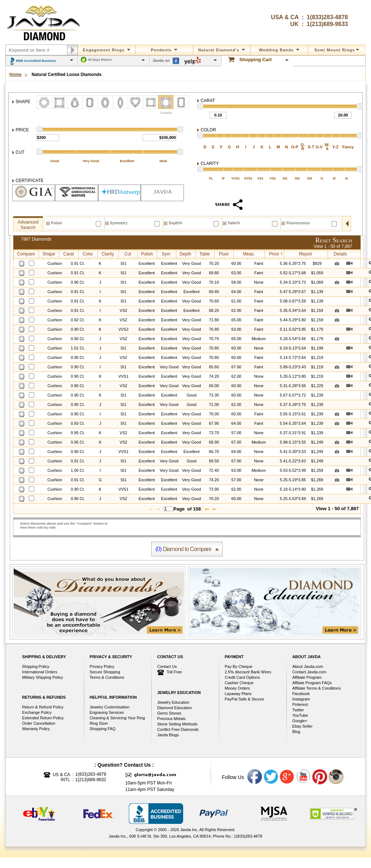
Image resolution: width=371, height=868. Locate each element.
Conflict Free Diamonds (178, 729)
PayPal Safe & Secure (244, 699)
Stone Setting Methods (177, 724)
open (347, 224)
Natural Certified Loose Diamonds (66, 75)
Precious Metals (171, 719)
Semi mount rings (337, 50)
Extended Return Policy (43, 718)
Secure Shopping (105, 672)
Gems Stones (169, 713)
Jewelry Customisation (110, 707)
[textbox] (169, 509)
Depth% (175, 223)
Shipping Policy (36, 666)
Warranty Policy (36, 729)
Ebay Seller (302, 726)
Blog (296, 732)
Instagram (301, 699)
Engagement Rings (107, 50)
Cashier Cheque (239, 683)
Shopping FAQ (103, 729)
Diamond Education (174, 708)
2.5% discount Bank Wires (248, 672)
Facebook (301, 694)
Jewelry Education (173, 702)
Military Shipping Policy (43, 677)
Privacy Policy (102, 666)
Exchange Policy (37, 712)
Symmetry (119, 223)
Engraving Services (107, 712)
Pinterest (300, 704)
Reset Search (334, 240)
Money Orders (237, 688)
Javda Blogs (168, 735)
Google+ (300, 721)
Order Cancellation (39, 723)
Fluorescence (298, 223)
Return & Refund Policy (43, 707)
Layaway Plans (238, 694)
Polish (56, 223)
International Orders (40, 672)
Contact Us (167, 666)
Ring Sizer (99, 723)
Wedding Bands (279, 50)
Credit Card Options (242, 677)
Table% (234, 223)
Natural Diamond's (222, 50)
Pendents (164, 50)
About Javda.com (307, 666)
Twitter (298, 710)
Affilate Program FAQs (312, 683)
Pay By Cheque (239, 666)
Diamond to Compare (183, 549)
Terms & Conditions (107, 677)
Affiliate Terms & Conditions (316, 688)
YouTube (300, 715)
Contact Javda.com (309, 672)
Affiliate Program (307, 677)
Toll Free (169, 672)
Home (15, 75)
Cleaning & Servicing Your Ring (117, 718)
